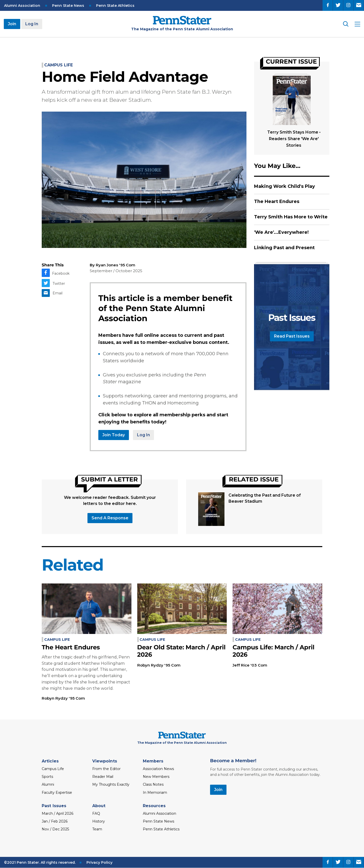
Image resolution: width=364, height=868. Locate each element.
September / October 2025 (116, 271)
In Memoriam (155, 793)
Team (97, 829)
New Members (156, 777)
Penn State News (68, 6)
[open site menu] (357, 24)
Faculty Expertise (57, 793)
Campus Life (59, 65)
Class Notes (153, 784)
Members (153, 761)
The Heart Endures (277, 201)
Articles (50, 761)
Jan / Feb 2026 (55, 821)
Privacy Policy (99, 862)
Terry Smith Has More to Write (291, 217)
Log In (32, 24)
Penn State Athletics (115, 6)
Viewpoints (105, 761)
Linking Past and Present (284, 248)
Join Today (114, 435)
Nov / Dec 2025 (55, 829)
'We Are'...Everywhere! (281, 232)
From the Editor (106, 769)
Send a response (110, 518)
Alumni (48, 784)
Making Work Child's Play (285, 186)
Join (12, 24)
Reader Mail (103, 777)
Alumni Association (22, 6)
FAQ (96, 813)
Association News (158, 769)
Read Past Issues (292, 336)
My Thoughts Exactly (111, 784)
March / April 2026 (58, 813)
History (99, 821)
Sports (47, 777)
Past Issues (54, 806)
